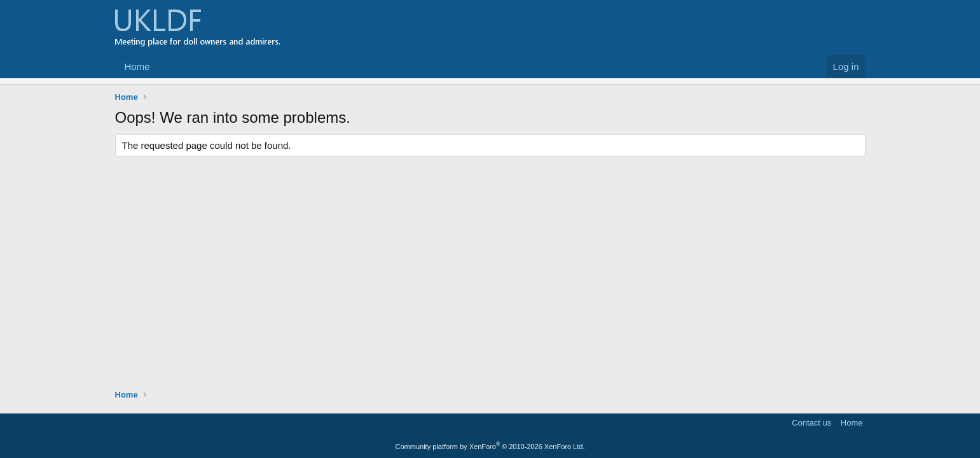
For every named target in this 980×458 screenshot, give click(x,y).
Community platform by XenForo (490, 447)
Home (137, 66)
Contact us (811, 423)
